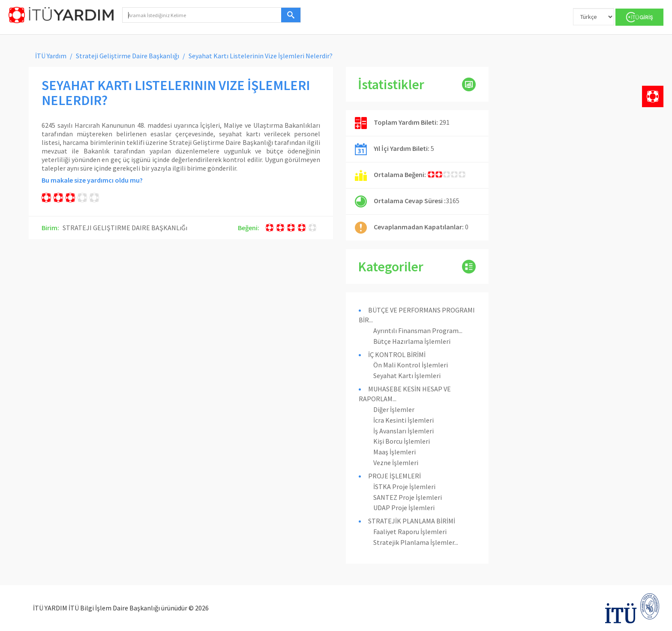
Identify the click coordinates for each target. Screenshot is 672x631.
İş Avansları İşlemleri (403, 431)
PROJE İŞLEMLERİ (394, 476)
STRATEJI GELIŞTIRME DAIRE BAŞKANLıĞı (125, 228)
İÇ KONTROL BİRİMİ (397, 355)
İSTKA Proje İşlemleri (404, 487)
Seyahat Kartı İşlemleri (407, 376)
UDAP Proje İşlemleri (404, 508)
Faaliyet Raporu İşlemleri (410, 532)
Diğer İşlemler (394, 409)
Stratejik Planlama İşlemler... (416, 542)
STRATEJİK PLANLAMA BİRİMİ (412, 521)
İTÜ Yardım (51, 56)
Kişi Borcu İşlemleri (402, 441)
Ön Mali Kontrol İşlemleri (411, 365)
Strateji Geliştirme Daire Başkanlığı (127, 56)
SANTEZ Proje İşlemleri (408, 497)
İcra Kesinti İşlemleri (403, 420)
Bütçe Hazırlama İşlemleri (412, 341)
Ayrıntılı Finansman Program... (418, 331)
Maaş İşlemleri (394, 452)
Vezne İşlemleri (396, 463)
